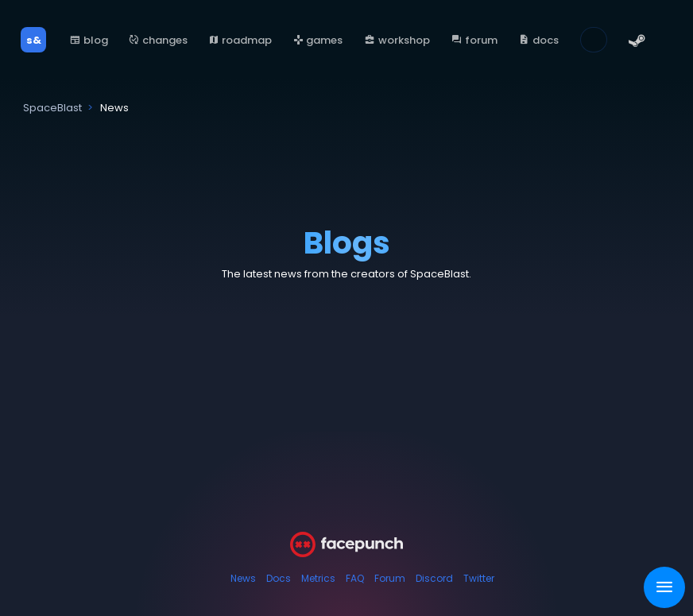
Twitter (479, 578)
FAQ (355, 578)
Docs (279, 578)
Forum (390, 578)
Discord (434, 578)
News (243, 578)
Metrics (318, 578)
